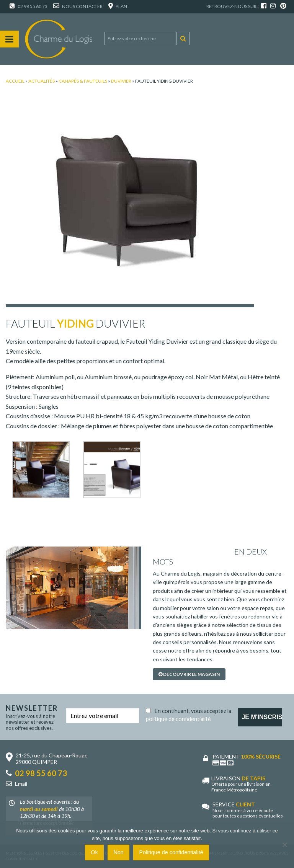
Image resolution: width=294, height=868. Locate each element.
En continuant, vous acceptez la (189, 714)
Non (118, 852)
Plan (118, 6)
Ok (94, 852)
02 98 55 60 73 (29, 6)
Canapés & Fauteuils (83, 81)
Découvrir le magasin (189, 674)
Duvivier (121, 81)
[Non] (284, 845)
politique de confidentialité (178, 719)
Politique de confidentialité (171, 852)
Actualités (42, 81)
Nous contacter (78, 6)
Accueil (15, 81)
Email (21, 784)
